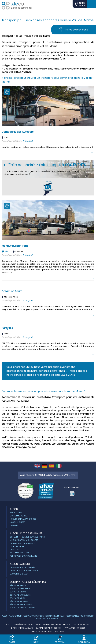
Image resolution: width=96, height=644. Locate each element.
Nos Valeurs (16, 513)
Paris (56, 69)
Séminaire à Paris (18, 585)
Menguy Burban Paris (15, 246)
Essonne (28, 69)
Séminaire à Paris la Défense (23, 608)
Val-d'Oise (15, 72)
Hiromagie (21, 447)
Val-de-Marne (42, 36)
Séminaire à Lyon (18, 592)
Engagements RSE (18, 516)
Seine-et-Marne (70, 69)
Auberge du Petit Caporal (35, 444)
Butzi (38, 440)
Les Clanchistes (61, 444)
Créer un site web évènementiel (25, 571)
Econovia (47, 440)
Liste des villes (17, 546)
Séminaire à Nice (18, 598)
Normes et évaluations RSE (23, 519)
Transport (7, 36)
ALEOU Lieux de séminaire (26, 533)
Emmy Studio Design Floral (69, 440)
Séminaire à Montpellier (21, 604)
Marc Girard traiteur (22, 440)
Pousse (32, 447)
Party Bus (7, 328)
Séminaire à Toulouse (20, 595)
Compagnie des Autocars (18, 132)
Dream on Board (12, 291)
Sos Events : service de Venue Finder (27, 537)
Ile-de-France (24, 36)
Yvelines (27, 72)
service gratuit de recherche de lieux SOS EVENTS (45, 375)
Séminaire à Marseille (20, 589)
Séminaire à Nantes (19, 601)
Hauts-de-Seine (43, 69)
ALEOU (14, 509)
